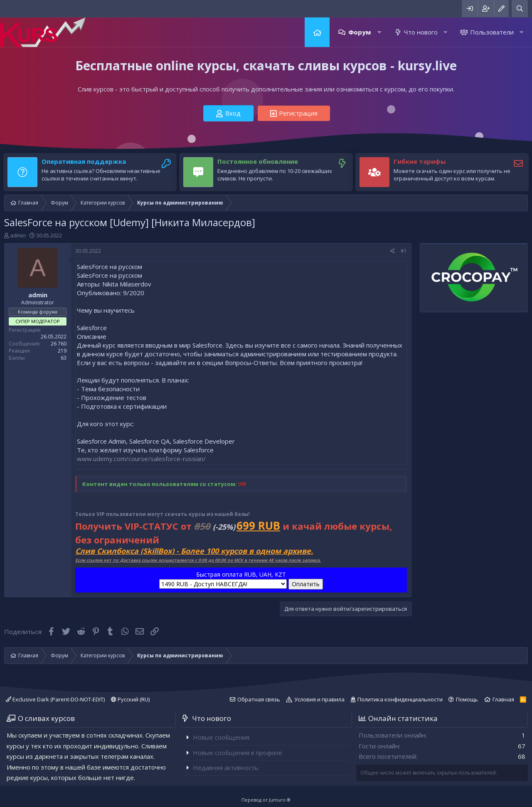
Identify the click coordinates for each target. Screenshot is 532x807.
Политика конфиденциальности (400, 699)
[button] (379, 32)
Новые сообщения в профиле (238, 753)
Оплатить (306, 584)
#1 (404, 251)
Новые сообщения (221, 737)
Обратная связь (259, 699)
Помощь (467, 699)
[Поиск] (520, 9)
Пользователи (492, 32)
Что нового (421, 32)
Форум (360, 32)
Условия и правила (319, 699)
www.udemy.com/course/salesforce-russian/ (141, 459)
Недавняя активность (226, 768)
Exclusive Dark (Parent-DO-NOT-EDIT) (55, 699)
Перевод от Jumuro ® (266, 800)
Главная (317, 32)
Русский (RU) (130, 699)
